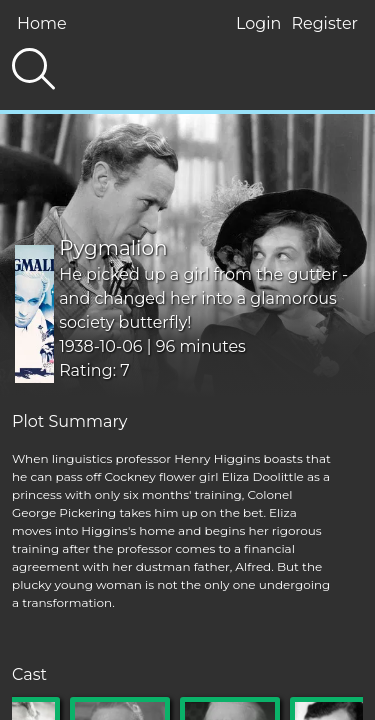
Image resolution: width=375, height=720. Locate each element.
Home (42, 23)
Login (258, 23)
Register (324, 23)
